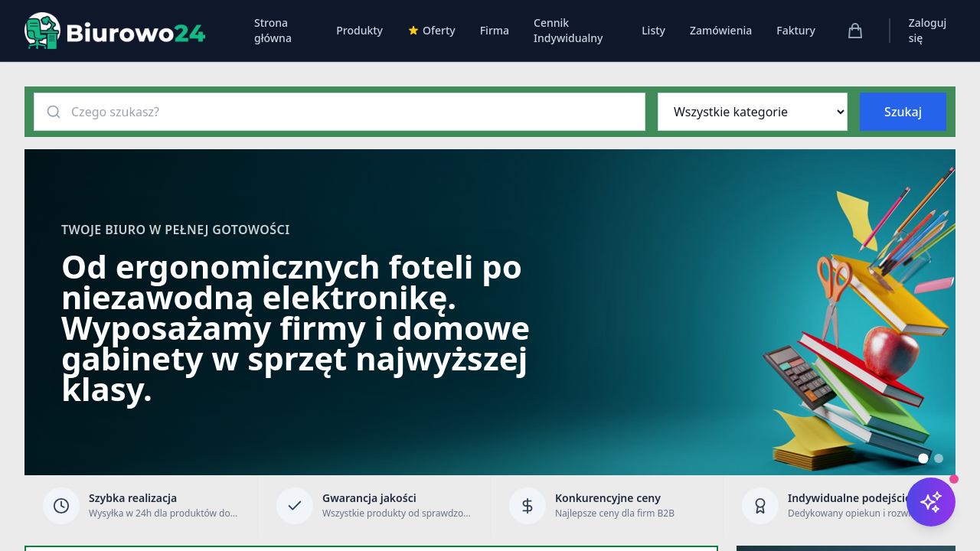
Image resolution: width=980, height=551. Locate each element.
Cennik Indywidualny (568, 30)
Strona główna (273, 30)
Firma (495, 30)
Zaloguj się (928, 30)
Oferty (431, 30)
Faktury (796, 30)
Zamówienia (721, 30)
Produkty (359, 30)
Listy (653, 30)
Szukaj (903, 112)
